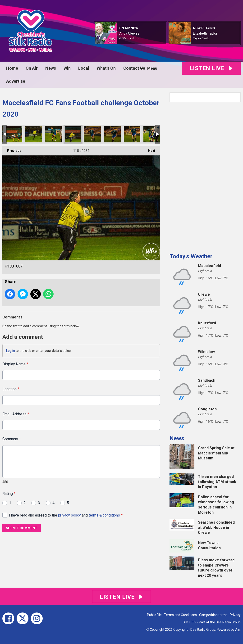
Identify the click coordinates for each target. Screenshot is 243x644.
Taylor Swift (201, 38)
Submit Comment (22, 528)
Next (149, 149)
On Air (32, 68)
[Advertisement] (205, 176)
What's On (106, 68)
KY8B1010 (132, 134)
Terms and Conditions (180, 615)
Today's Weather (191, 256)
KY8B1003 (34, 134)
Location (11, 389)
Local (84, 68)
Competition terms (213, 615)
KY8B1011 (152, 134)
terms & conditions (104, 515)
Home (12, 68)
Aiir (238, 630)
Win (67, 68)
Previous (12, 149)
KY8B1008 (93, 134)
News (51, 68)
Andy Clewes (129, 33)
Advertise (16, 81)
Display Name (15, 364)
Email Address (16, 414)
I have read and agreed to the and (66, 515)
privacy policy (69, 515)
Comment (12, 439)
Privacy (235, 615)
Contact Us (134, 68)
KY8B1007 (73, 134)
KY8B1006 (53, 134)
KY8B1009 (112, 134)
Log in (11, 351)
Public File (154, 615)
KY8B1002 (14, 134)
